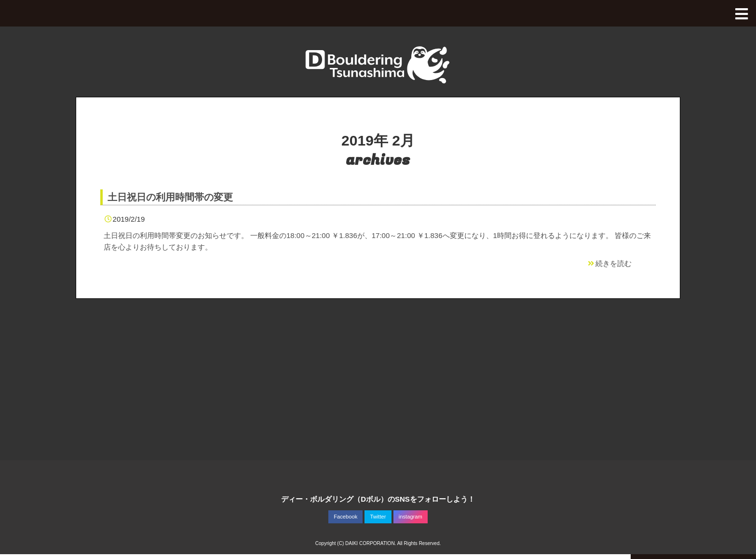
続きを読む (609, 263)
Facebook (345, 517)
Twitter (378, 517)
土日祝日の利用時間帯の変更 (170, 197)
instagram (411, 517)
